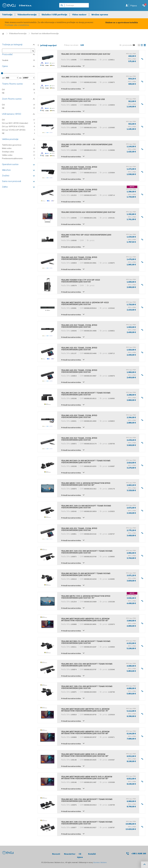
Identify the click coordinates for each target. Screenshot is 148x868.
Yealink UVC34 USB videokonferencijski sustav (86, 54)
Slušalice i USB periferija (54, 15)
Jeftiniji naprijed (47, 46)
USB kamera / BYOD (12, 114)
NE (18, 93)
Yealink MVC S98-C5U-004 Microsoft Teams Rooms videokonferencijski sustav (87, 823)
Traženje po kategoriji (12, 44)
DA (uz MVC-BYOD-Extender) (18, 123)
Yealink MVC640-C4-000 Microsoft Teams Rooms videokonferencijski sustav (86, 462)
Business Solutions (100, 862)
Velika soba (18, 155)
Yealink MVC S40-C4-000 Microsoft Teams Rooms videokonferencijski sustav (86, 507)
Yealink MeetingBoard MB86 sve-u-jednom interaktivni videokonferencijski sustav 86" (85, 755)
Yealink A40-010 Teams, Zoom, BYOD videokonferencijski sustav (79, 258)
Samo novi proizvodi (12, 181)
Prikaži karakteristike (71, 66)
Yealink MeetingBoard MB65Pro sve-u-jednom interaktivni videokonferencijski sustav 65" (85, 620)
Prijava (134, 6)
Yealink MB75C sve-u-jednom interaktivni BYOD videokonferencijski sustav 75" (86, 597)
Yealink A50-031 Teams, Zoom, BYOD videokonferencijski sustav (79, 529)
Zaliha (5, 187)
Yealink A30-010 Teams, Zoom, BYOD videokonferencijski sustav (79, 326)
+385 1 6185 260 (139, 854)
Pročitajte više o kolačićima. (17, 25)
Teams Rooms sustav (12, 84)
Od (3, 78)
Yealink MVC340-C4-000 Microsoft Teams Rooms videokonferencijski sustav (86, 394)
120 (82, 45)
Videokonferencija (27, 15)
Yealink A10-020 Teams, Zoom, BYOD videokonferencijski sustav (79, 168)
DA (18, 90)
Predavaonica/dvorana (18, 158)
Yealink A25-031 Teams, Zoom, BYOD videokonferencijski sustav (79, 349)
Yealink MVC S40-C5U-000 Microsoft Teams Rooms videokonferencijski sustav (87, 552)
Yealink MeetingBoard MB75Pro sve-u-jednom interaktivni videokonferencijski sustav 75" (85, 710)
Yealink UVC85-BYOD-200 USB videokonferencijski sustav (87, 145)
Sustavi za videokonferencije (45, 33)
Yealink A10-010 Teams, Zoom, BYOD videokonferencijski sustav (79, 123)
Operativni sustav (10, 164)
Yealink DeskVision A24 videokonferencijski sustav (88, 212)
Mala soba (18, 148)
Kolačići (92, 854)
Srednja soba (18, 152)
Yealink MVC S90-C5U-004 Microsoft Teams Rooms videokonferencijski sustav (87, 800)
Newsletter (70, 854)
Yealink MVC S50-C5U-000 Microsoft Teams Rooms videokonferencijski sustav (87, 665)
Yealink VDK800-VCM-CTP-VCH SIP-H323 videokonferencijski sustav (81, 281)
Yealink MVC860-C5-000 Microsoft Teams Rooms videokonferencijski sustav (86, 642)
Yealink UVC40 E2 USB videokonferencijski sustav (87, 77)
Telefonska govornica (18, 145)
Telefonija (7, 15)
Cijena (5, 66)
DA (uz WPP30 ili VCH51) (18, 127)
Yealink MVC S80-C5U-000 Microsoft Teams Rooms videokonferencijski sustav (87, 687)
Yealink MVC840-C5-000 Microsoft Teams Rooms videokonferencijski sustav (86, 574)
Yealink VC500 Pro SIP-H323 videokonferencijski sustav (86, 236)
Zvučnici (6, 176)
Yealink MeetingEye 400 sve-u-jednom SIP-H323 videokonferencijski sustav (85, 303)
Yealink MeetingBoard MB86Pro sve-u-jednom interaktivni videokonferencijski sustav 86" (85, 732)
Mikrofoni (6, 170)
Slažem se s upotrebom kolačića (122, 22)
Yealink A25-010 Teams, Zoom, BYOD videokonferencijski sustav (79, 190)
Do (20, 78)
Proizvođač (7, 54)
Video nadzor (79, 15)
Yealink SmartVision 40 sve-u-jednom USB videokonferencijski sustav (83, 100)
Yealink (18, 60)
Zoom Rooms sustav (12, 99)
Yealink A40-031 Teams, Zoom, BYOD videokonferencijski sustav (79, 371)
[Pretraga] (77, 5)
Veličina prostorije (10, 139)
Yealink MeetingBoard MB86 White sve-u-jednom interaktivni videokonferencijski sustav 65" (87, 778)
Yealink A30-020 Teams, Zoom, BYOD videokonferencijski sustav (79, 416)
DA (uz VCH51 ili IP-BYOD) (18, 130)
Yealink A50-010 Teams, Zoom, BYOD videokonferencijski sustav (79, 439)
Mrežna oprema (100, 15)
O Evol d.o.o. (25, 5)
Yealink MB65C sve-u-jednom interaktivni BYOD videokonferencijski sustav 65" (86, 484)
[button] (144, 865)
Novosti (56, 854)
